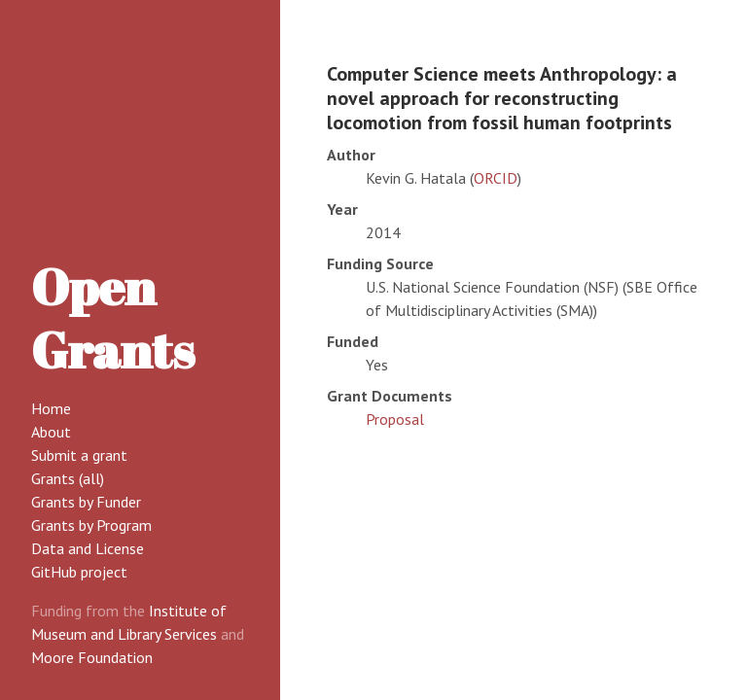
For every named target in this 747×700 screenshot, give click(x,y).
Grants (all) (68, 478)
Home (51, 408)
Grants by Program (91, 525)
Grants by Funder (86, 502)
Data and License (88, 548)
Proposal (395, 419)
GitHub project (79, 572)
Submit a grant (79, 455)
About (51, 432)
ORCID (496, 178)
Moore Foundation (92, 657)
